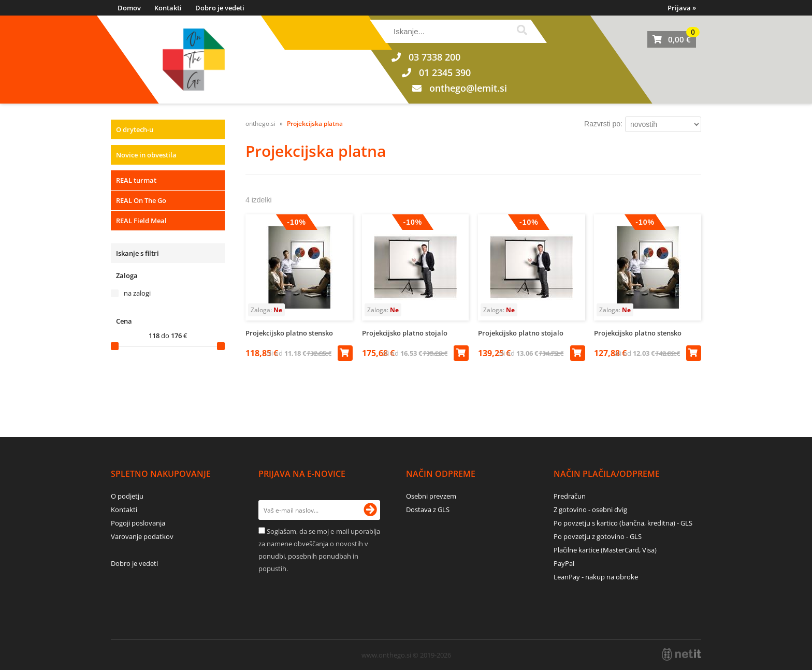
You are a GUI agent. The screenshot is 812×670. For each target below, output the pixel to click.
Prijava (682, 8)
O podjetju (127, 496)
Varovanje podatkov (142, 536)
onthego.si (260, 123)
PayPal (564, 563)
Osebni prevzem (431, 496)
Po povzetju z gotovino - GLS (598, 536)
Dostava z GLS (428, 509)
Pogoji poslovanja (138, 523)
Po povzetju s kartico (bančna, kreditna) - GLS (623, 523)
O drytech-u (135, 129)
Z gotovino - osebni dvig (590, 509)
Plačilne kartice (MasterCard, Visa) (605, 550)
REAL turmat (136, 180)
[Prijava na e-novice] (370, 510)
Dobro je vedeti (220, 8)
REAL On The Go (141, 200)
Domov (129, 8)
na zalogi (137, 293)
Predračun (570, 496)
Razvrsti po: (603, 124)
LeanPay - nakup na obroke (596, 577)
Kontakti (168, 8)
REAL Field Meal (141, 221)
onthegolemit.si (468, 88)
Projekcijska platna (315, 123)
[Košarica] (672, 39)
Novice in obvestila (146, 155)
